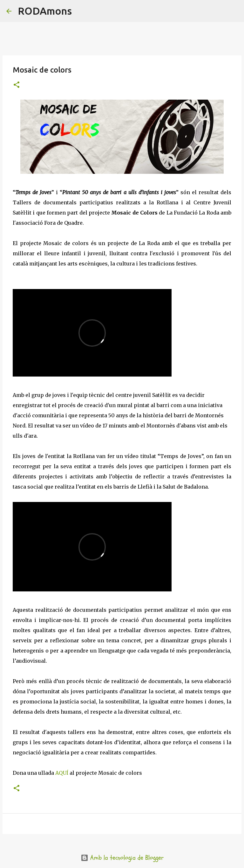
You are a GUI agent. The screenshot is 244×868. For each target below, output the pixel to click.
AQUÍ (62, 773)
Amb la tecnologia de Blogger (122, 858)
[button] (17, 85)
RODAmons (45, 11)
